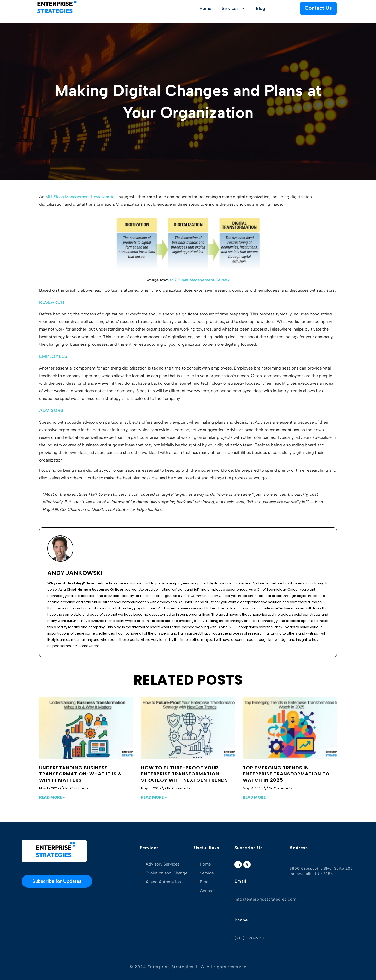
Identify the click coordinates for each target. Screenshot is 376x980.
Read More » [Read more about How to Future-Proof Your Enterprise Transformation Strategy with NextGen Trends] (154, 797)
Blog (260, 8)
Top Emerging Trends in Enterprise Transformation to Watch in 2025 (286, 774)
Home (205, 8)
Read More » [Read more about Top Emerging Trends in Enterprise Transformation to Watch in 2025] (256, 797)
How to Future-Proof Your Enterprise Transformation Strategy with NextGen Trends (184, 774)
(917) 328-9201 (250, 938)
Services (234, 8)
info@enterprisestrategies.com (265, 899)
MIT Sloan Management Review (199, 280)
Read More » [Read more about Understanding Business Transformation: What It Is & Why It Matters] (52, 797)
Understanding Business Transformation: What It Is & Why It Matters (81, 774)
